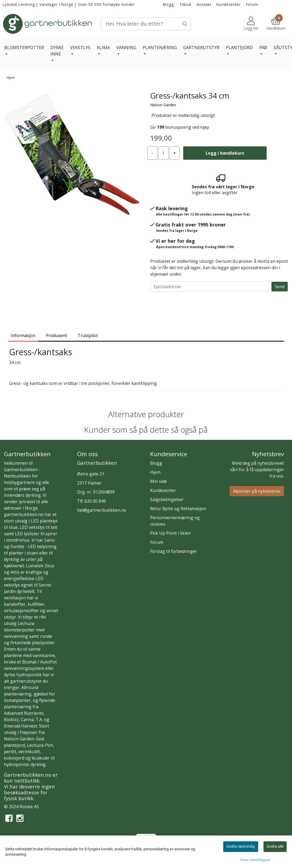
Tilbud (185, 4)
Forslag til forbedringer (174, 551)
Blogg (168, 4)
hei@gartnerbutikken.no (102, 510)
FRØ (263, 48)
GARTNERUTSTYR (201, 48)
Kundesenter (228, 4)
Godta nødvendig (241, 846)
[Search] (146, 24)
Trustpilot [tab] (88, 335)
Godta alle (275, 846)
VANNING (126, 48)
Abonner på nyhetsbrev (257, 491)
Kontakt (204, 4)
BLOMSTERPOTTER (24, 48)
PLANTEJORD (239, 48)
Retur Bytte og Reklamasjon (178, 509)
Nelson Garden (163, 105)
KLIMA (103, 48)
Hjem (11, 77)
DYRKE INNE (57, 51)
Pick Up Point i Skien (171, 533)
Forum (252, 4)
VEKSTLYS (80, 48)
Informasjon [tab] (23, 335)
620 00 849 (95, 501)
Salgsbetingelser (167, 499)
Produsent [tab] (56, 335)
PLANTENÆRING (160, 48)
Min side (159, 481)
